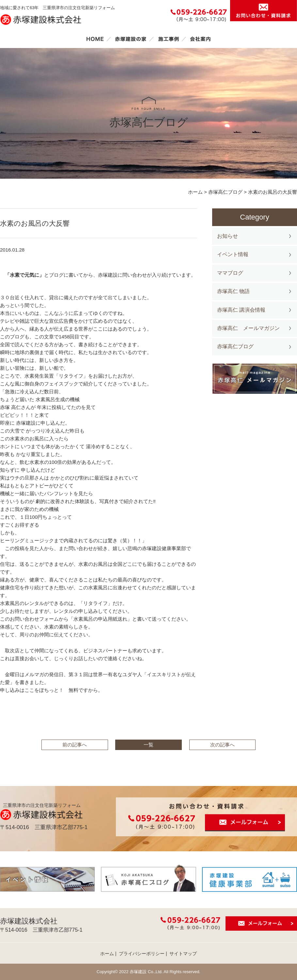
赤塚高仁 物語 (233, 291)
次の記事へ (222, 745)
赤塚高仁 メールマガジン (248, 328)
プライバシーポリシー (142, 954)
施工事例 (168, 39)
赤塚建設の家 (131, 39)
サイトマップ (183, 954)
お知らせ (227, 236)
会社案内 (200, 39)
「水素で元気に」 (22, 275)
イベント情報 (233, 254)
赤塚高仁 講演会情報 (241, 310)
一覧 (148, 745)
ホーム (95, 39)
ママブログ (230, 273)
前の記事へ (75, 745)
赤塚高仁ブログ (235, 346)
